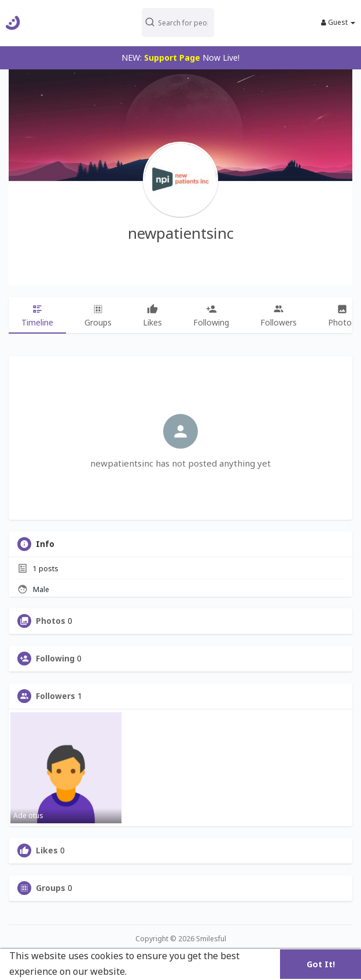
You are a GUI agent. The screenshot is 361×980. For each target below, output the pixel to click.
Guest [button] (338, 23)
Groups (51, 888)
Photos (51, 621)
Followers (56, 696)
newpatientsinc (181, 233)
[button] (178, 23)
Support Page (172, 58)
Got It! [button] (321, 964)
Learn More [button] (156, 971)
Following (55, 659)
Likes (47, 850)
